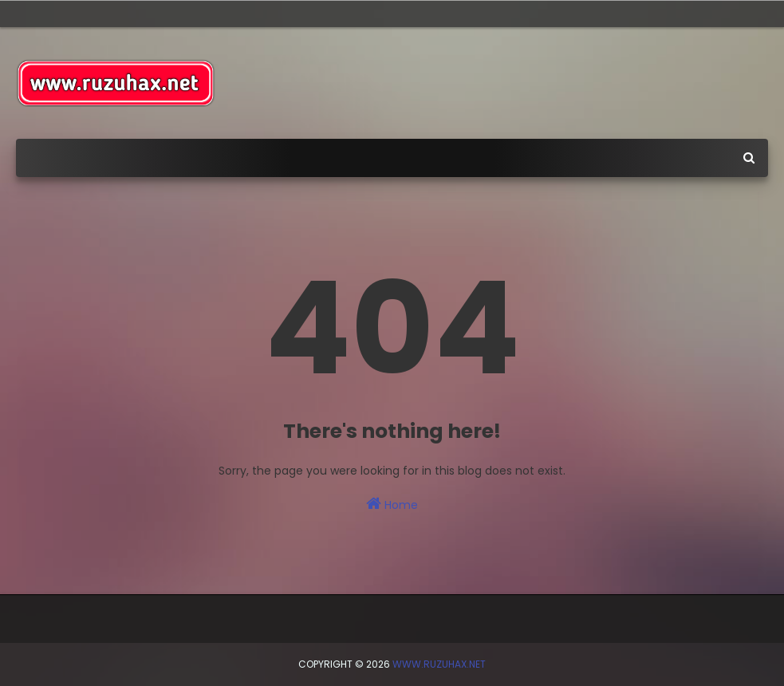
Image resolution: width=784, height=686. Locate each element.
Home (392, 504)
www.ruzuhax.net (439, 664)
